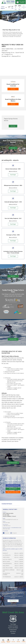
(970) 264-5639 (6, 523)
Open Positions (13, 601)
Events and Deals (13, 628)
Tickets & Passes (13, 626)
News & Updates (13, 489)
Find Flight (13, 175)
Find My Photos (13, 339)
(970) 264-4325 (6, 529)
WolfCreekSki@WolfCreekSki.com (10, 520)
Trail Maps (13, 624)
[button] (4, 7)
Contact (13, 633)
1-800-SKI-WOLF (7, 526)
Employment (13, 630)
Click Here (13, 89)
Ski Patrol (13, 631)
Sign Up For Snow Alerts (13, 492)
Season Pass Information (13, 485)
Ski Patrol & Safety (13, 463)
